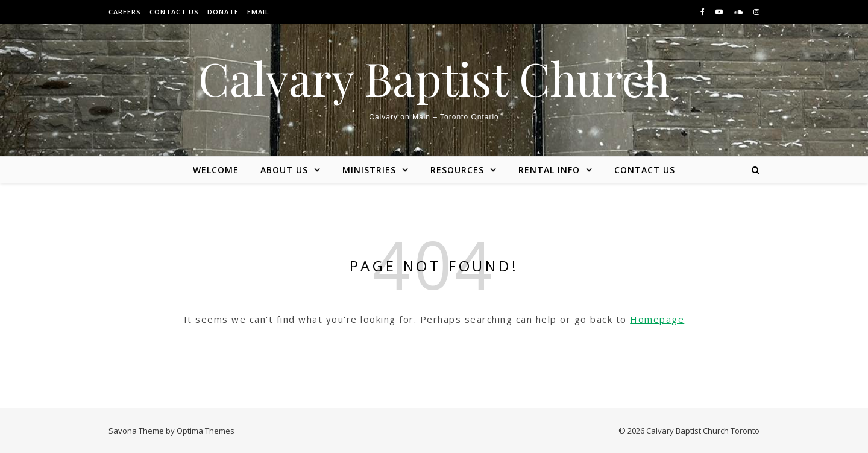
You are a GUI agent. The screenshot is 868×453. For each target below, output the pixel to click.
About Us (284, 170)
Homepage (657, 319)
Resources (457, 170)
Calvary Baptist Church (434, 78)
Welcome (216, 170)
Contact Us (174, 12)
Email (258, 12)
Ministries (369, 170)
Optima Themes (206, 431)
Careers (125, 12)
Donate (223, 12)
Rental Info (549, 170)
